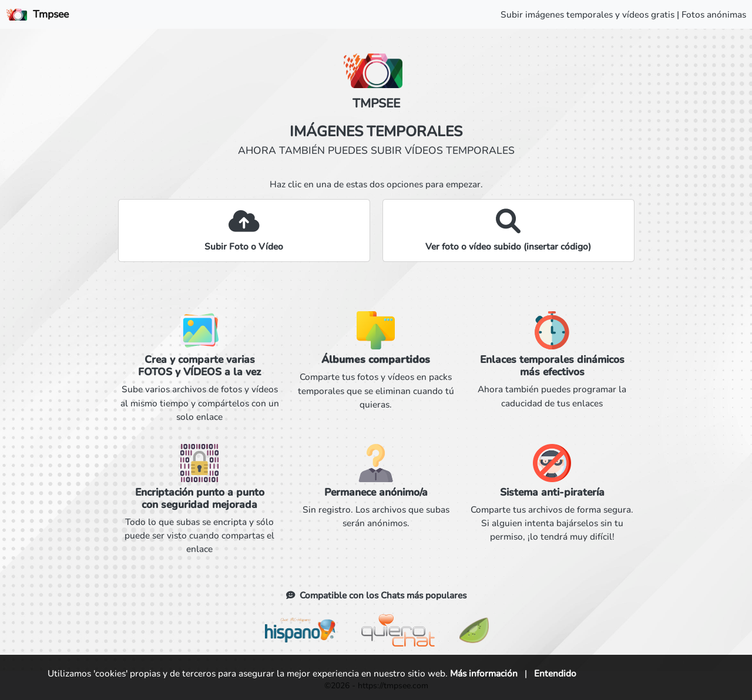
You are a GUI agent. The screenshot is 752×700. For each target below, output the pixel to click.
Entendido (555, 673)
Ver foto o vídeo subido (508, 246)
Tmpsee (38, 14)
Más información (484, 673)
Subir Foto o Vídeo (244, 246)
